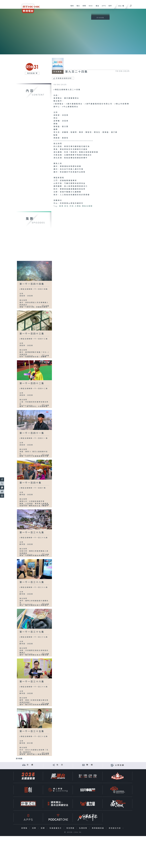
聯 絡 (90, 765)
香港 (61, 206)
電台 (77, 7)
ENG (120, 6)
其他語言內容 (115, 828)
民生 (67, 206)
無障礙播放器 (98, 828)
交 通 (30, 765)
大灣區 (78, 206)
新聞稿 (25, 828)
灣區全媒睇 (87, 206)
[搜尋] (131, 5)
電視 (71, 7)
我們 (109, 7)
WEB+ (90, 7)
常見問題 (71, 828)
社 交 (60, 765)
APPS (103, 7)
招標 (43, 828)
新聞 (83, 7)
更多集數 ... (20, 759)
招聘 (35, 828)
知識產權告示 (56, 828)
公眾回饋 (120, 765)
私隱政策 (84, 828)
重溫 (97, 7)
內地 (72, 206)
